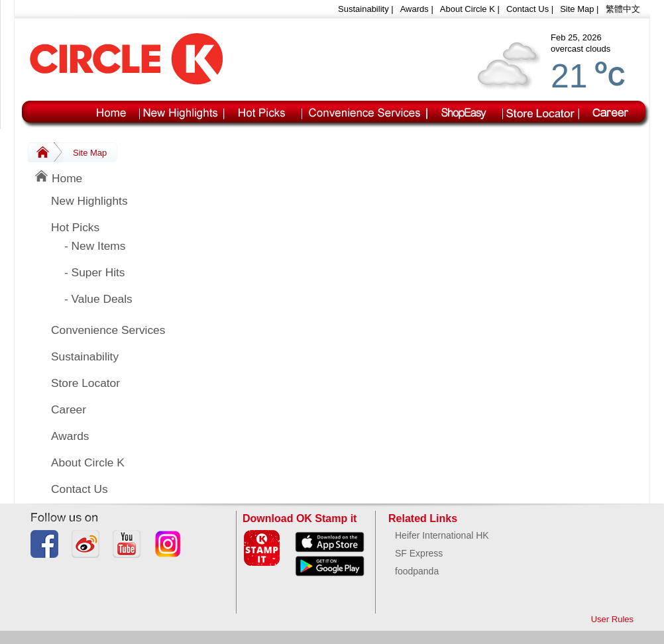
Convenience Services (108, 330)
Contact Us (527, 9)
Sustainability (363, 9)
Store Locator (85, 383)
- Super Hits (94, 272)
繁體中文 (623, 9)
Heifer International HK (442, 535)
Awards (415, 9)
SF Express (419, 553)
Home (58, 177)
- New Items (95, 246)
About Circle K (468, 9)
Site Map (577, 9)
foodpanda (417, 571)
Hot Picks (75, 227)
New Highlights (89, 201)
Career (69, 409)
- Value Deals (98, 299)
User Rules (612, 619)
